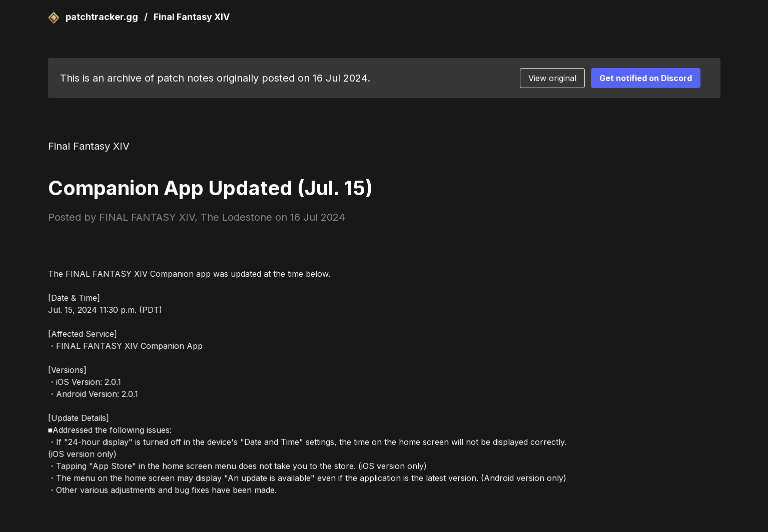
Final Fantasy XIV (192, 17)
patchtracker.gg (94, 17)
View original (552, 78)
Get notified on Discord (646, 78)
